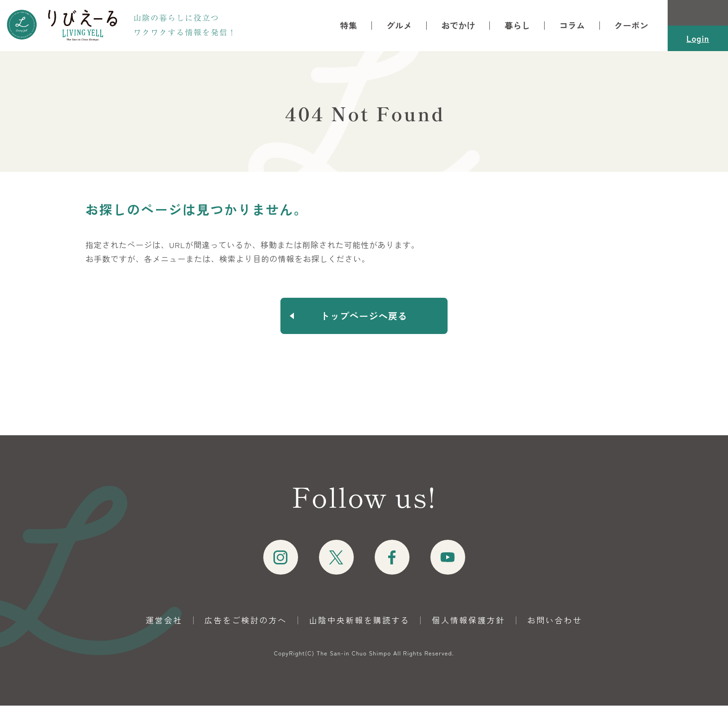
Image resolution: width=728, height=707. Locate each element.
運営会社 (164, 621)
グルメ (399, 26)
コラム (572, 26)
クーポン (631, 26)
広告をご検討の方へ (246, 621)
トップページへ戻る (364, 316)
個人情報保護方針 (468, 621)
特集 (349, 26)
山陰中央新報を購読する (360, 621)
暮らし (517, 26)
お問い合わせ (555, 621)
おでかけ (458, 26)
